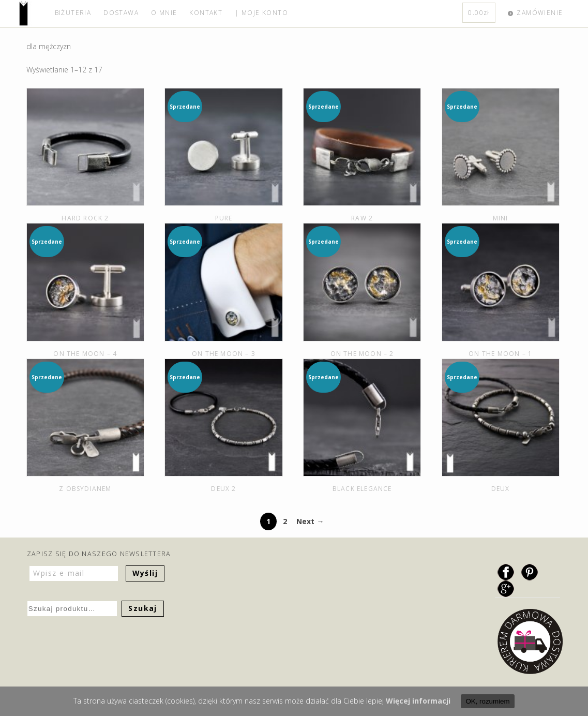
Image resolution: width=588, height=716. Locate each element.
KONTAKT (206, 13)
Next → (310, 521)
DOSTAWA (121, 13)
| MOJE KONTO (261, 13)
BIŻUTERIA (73, 13)
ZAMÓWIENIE (540, 13)
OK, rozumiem (487, 701)
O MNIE (164, 13)
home (34, 14)
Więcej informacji (418, 701)
